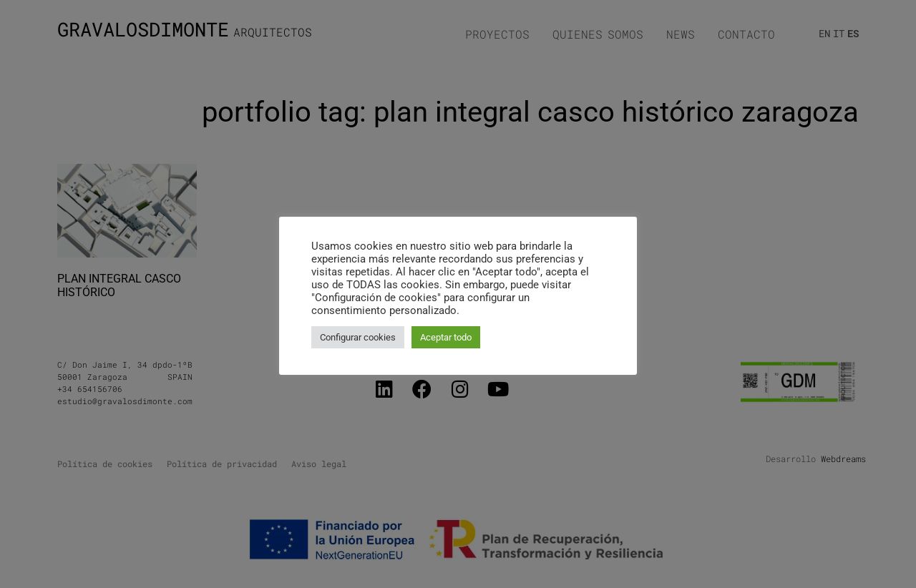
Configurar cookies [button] (358, 337)
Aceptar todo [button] (446, 337)
